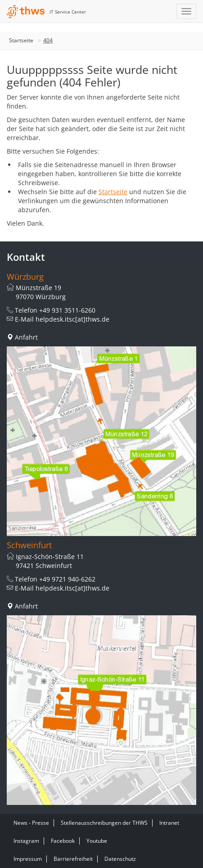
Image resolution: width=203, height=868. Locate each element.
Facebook (63, 841)
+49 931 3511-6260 (67, 310)
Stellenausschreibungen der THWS (104, 823)
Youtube (97, 841)
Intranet (169, 823)
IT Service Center (68, 12)
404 (48, 40)
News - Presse (31, 823)
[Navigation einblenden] (186, 11)
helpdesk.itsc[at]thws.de (72, 319)
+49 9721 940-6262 (67, 579)
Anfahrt (26, 337)
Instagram (26, 841)
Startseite (21, 40)
